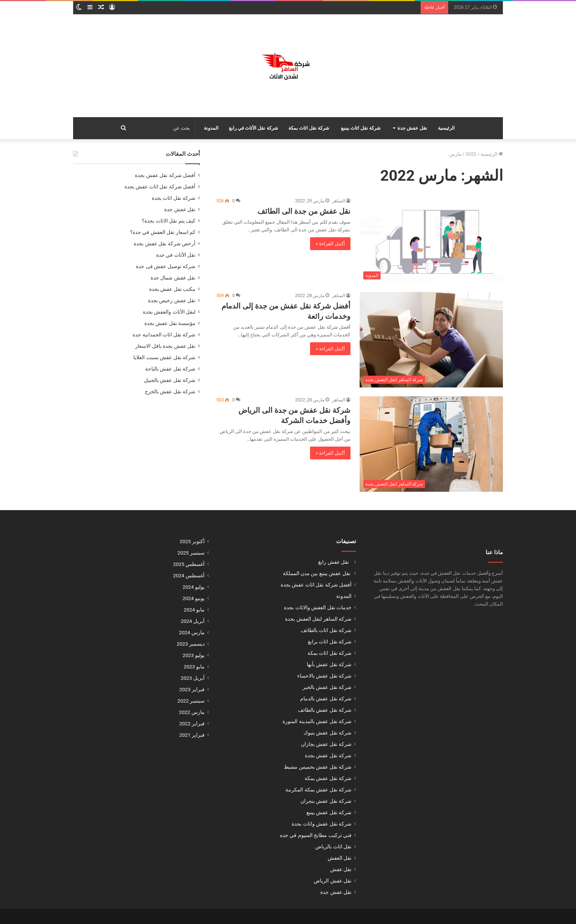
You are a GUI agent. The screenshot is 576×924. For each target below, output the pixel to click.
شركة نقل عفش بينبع (329, 812)
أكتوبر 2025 (192, 541)
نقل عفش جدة (412, 128)
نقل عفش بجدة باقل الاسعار (165, 346)
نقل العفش (340, 858)
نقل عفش (341, 869)
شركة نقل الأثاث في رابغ (253, 128)
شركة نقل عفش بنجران (326, 801)
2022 (471, 154)
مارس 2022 (192, 712)
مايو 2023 (194, 667)
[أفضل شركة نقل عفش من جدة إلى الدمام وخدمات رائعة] (431, 340)
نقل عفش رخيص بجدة (172, 300)
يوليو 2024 (194, 587)
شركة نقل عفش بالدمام (326, 699)
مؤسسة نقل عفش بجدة (170, 323)
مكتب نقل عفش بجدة (172, 289)
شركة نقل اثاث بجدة (174, 198)
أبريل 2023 (193, 678)
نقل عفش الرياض (333, 881)
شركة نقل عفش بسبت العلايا (164, 357)
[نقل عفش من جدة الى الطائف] (431, 240)
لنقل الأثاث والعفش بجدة (169, 312)
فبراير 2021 (192, 735)
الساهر (339, 201)
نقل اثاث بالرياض (333, 847)
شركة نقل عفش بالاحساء (324, 676)
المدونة (211, 128)
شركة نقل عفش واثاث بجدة (322, 824)
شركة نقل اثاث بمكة (309, 128)
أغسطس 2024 (189, 575)
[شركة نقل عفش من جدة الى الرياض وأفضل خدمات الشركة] (431, 444)
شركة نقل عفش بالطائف (325, 710)
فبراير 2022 (192, 723)
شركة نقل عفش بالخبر (327, 687)
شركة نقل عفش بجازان (326, 744)
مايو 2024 (194, 610)
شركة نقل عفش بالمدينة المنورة (317, 721)
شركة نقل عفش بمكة (328, 778)
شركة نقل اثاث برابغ (330, 642)
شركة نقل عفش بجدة (328, 755)
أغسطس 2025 (189, 564)
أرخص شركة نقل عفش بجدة (165, 243)
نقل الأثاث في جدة (175, 255)
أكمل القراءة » (330, 244)
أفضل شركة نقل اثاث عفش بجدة (160, 187)
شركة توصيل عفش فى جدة (166, 266)
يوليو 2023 (194, 655)
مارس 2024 (192, 632)
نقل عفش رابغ (334, 562)
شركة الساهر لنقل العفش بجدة (318, 619)
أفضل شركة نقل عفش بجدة (165, 175)
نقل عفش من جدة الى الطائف (304, 211)
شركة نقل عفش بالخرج (170, 391)
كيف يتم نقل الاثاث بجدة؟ (169, 221)
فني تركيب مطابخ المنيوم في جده (316, 835)
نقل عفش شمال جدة (173, 278)
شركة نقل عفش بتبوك (327, 733)
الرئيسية (446, 128)
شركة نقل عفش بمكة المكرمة (318, 790)
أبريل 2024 (193, 621)
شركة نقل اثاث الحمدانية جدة (164, 335)
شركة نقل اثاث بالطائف (326, 630)
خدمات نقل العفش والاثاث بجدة (318, 607)
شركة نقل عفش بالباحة (170, 369)
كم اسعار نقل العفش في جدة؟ (163, 232)
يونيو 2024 (194, 598)
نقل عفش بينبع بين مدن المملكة (316, 573)
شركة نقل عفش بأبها (329, 664)
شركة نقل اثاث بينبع (361, 128)
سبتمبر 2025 (191, 553)
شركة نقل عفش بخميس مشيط (318, 767)
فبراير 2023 (192, 689)
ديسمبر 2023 (191, 644)
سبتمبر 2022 (191, 701)
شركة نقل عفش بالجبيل (170, 380)
